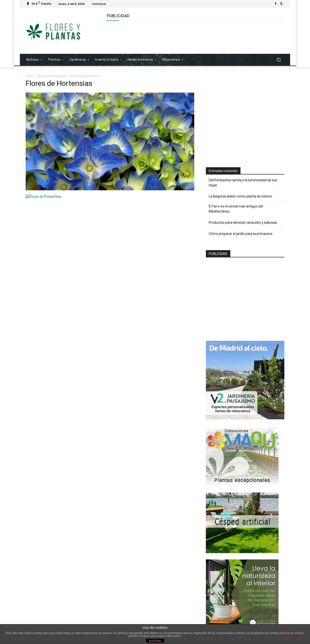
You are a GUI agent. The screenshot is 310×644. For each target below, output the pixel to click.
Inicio (29, 76)
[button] (279, 60)
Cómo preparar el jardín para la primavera (240, 234)
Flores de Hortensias (52, 76)
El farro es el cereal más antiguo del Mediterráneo (236, 209)
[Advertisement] (195, 37)
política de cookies (292, 633)
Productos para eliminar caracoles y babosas (243, 223)
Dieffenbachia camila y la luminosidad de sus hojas (243, 183)
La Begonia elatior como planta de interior (240, 196)
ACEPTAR (155, 641)
